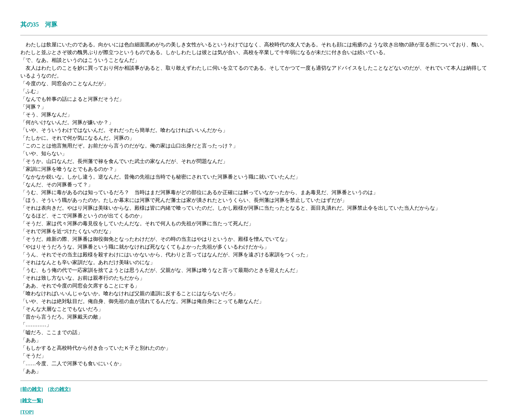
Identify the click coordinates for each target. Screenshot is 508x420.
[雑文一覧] (32, 400)
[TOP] (27, 412)
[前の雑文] (32, 389)
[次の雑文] (59, 389)
